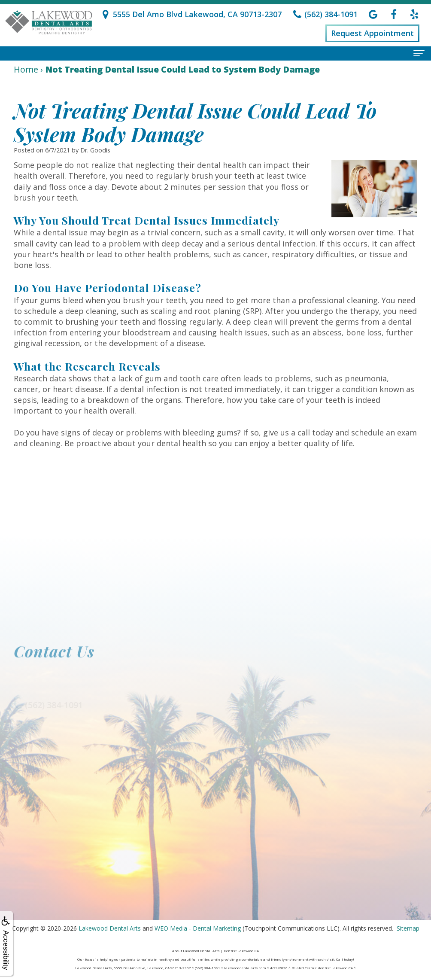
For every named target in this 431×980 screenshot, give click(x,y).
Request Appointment (372, 33)
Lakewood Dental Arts (110, 928)
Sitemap (408, 928)
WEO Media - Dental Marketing (198, 928)
